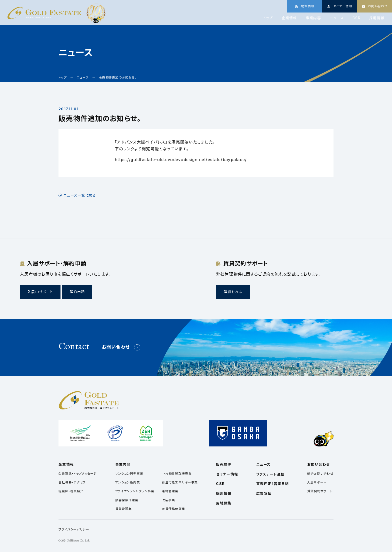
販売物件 (224, 464)
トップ (268, 18)
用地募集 (224, 503)
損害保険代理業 (127, 500)
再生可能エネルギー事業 (180, 482)
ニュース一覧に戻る (80, 195)
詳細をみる (233, 292)
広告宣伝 (264, 493)
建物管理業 (170, 491)
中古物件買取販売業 (177, 474)
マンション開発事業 (129, 474)
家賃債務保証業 (173, 509)
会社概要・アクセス (72, 482)
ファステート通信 (270, 474)
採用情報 (377, 18)
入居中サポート (40, 292)
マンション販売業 (128, 482)
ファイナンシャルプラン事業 (135, 491)
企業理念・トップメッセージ (78, 474)
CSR (356, 18)
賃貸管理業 (123, 509)
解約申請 (77, 292)
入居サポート (317, 482)
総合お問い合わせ (320, 474)
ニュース (337, 18)
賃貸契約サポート (320, 491)
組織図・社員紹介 (71, 491)
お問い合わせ (116, 347)
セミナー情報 (227, 474)
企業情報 (289, 18)
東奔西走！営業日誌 (273, 484)
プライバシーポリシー (74, 529)
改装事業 (168, 500)
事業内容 (313, 18)
